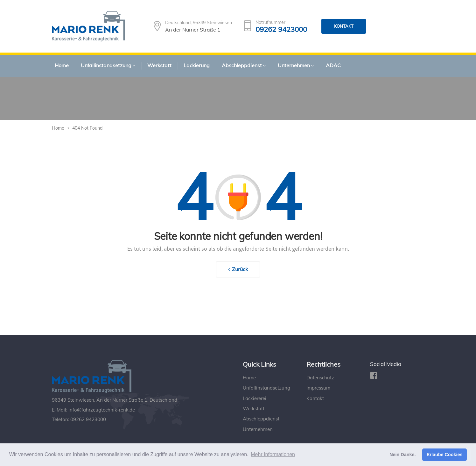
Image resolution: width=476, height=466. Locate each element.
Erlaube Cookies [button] (445, 455)
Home (249, 378)
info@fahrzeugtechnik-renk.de (102, 410)
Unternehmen (258, 429)
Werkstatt (254, 409)
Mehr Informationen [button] (273, 454)
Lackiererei (255, 398)
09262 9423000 (281, 29)
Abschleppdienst (261, 419)
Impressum (318, 388)
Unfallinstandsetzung (266, 388)
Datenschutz (320, 378)
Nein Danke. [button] (402, 455)
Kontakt (315, 398)
